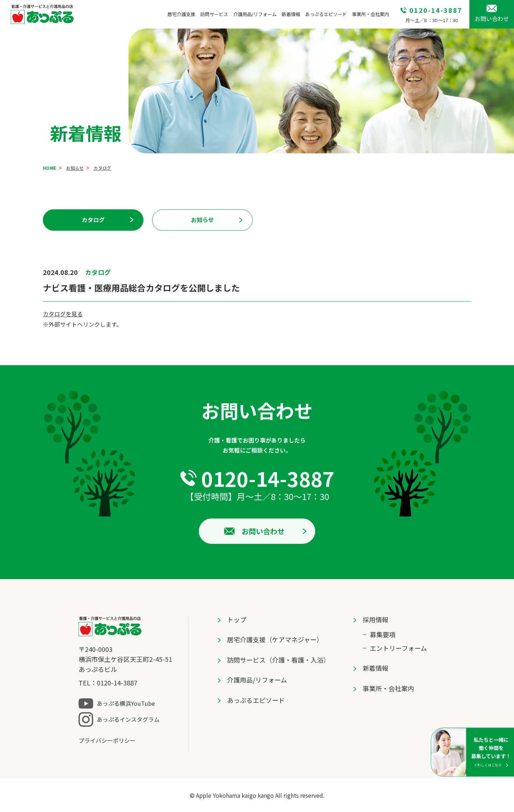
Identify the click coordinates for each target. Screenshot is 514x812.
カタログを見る (63, 314)
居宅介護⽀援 (181, 14)
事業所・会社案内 (371, 14)
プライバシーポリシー (107, 740)
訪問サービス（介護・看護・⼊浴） (278, 660)
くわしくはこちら (488, 765)
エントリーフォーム (398, 648)
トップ (237, 619)
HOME (49, 168)
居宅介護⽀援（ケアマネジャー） (275, 639)
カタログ (93, 220)
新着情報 (291, 14)
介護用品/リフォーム (255, 14)
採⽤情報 (376, 619)
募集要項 (383, 634)
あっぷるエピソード (326, 14)
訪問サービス (214, 14)
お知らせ (75, 168)
